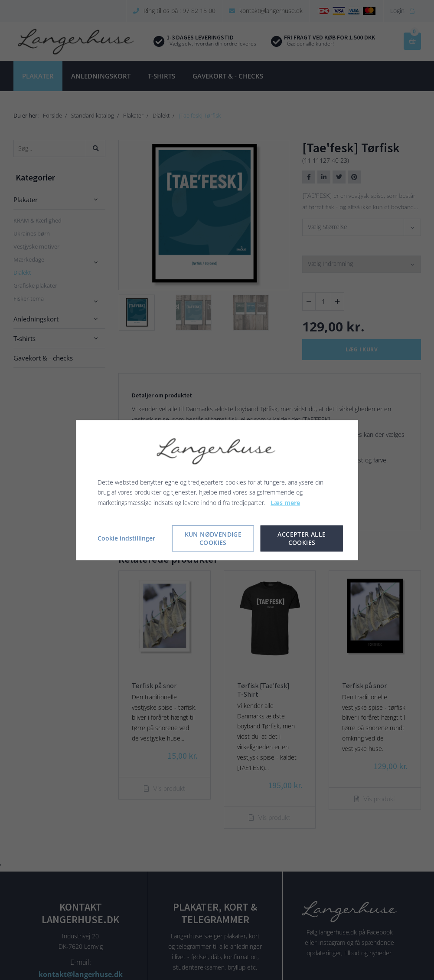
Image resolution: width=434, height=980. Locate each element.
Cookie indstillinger (126, 538)
